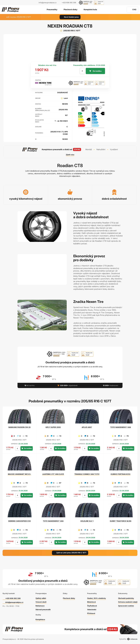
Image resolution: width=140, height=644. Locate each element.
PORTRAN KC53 (121, 474)
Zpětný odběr (41, 598)
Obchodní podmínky (126, 598)
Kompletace (40, 619)
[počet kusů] (82, 71)
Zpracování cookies (126, 605)
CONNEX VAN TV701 (87, 474)
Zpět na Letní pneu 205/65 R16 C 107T (70, 553)
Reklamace (40, 605)
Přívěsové (91, 613)
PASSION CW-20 (19, 427)
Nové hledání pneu (70, 17)
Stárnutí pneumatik (43, 609)
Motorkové (92, 602)
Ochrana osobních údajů (128, 602)
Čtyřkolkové (92, 605)
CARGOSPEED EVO (19, 521)
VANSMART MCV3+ (19, 474)
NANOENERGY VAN (121, 427)
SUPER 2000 (53, 427)
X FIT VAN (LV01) (53, 474)
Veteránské (92, 609)
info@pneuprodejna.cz (48, 3)
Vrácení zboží (41, 602)
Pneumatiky (52, 10)
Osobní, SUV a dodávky (97, 598)
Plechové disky (70, 10)
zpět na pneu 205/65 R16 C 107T (17, 17)
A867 (87, 427)
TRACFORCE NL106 (121, 521)
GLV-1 (87, 521)
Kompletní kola (90, 10)
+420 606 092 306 (13, 598)
